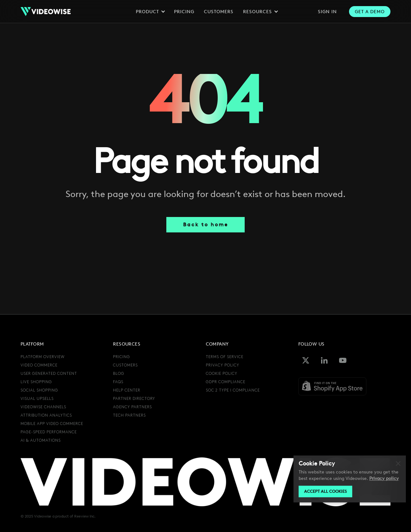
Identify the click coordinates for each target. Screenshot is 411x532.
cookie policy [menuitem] (222, 374)
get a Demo (370, 12)
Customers (219, 12)
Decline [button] (399, 464)
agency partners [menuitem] (132, 407)
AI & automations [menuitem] (41, 441)
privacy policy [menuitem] (223, 365)
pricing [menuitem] (122, 357)
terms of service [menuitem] (225, 357)
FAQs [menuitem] (118, 382)
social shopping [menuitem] (39, 390)
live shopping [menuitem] (36, 382)
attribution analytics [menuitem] (46, 415)
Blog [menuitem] (119, 374)
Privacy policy (384, 478)
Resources (260, 12)
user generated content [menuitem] (49, 374)
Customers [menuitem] (125, 365)
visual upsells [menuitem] (37, 399)
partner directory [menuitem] (134, 399)
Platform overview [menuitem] (43, 357)
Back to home (206, 225)
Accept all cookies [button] (325, 491)
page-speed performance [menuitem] (49, 432)
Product (150, 12)
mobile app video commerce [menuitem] (52, 424)
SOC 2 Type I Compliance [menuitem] (233, 390)
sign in (327, 12)
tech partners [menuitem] (129, 415)
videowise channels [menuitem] (43, 407)
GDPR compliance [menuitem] (226, 382)
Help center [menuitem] (127, 390)
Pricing (184, 12)
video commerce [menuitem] (39, 365)
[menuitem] (220, 399)
